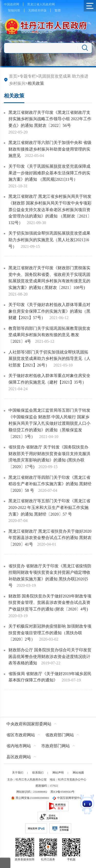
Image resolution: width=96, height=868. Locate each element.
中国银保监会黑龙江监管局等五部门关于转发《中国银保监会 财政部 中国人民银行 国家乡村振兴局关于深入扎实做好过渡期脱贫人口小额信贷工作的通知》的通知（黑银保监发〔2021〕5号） (49, 423)
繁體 (58, 10)
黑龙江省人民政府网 (41, 4)
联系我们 (38, 773)
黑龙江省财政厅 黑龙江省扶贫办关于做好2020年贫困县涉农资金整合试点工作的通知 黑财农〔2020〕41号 (50, 538)
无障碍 (33, 10)
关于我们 (18, 773)
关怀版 (42, 10)
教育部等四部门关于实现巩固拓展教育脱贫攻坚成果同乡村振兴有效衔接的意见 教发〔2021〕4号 (49, 335)
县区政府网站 (19, 757)
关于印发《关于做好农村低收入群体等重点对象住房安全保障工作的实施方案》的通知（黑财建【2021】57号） (49, 311)
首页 (13, 76)
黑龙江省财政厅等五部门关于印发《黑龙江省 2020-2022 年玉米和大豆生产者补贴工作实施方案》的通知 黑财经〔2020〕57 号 (49, 507)
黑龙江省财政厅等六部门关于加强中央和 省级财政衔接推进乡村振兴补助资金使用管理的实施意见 (50, 149)
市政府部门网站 (56, 746)
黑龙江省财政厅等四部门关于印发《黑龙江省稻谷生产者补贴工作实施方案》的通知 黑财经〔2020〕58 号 (50, 484)
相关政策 (14, 96)
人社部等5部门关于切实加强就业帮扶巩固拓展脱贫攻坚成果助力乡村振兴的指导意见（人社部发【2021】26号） (49, 359)
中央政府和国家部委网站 (29, 724)
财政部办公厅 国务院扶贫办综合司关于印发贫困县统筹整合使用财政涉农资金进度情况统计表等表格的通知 (50, 656)
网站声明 (58, 773)
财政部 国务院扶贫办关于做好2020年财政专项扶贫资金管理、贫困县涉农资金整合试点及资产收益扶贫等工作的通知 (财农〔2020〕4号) (50, 603)
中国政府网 (12, 4)
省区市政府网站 (21, 735)
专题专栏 (28, 76)
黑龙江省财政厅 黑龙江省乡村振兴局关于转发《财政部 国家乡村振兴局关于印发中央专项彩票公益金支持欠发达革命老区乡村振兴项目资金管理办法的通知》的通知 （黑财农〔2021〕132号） (50, 209)
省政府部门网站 (60, 735)
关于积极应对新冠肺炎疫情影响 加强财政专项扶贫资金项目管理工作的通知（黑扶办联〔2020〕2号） (50, 633)
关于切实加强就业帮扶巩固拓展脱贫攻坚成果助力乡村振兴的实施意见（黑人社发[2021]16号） (49, 240)
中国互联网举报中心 (67, 798)
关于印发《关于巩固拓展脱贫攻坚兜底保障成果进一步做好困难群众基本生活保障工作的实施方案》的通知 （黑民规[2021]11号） (49, 173)
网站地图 (78, 773)
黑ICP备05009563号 (62, 792)
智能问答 (14, 10)
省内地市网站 (19, 746)
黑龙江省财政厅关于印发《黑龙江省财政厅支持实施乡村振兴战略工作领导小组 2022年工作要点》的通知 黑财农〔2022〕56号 (50, 119)
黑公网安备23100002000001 (30, 798)
